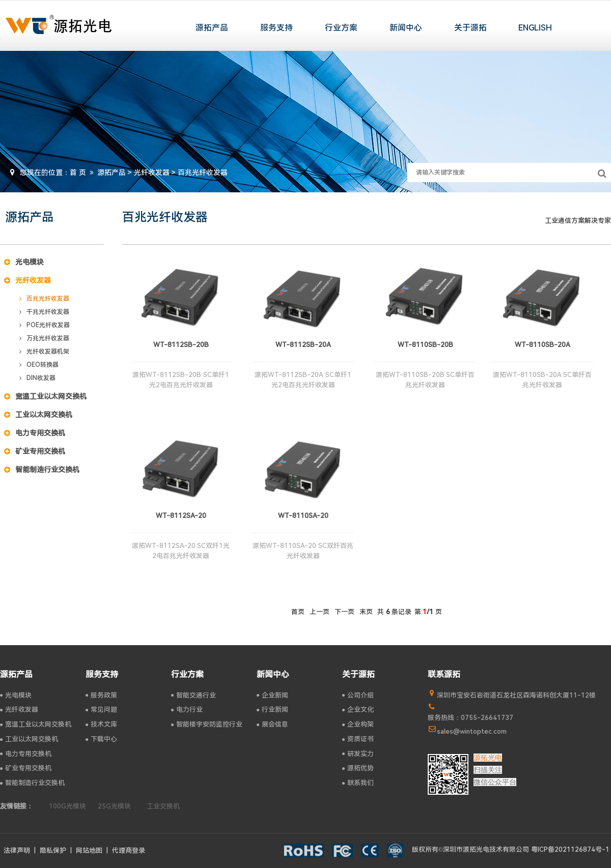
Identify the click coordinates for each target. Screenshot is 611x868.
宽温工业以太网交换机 (45, 396)
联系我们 (358, 783)
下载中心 (101, 739)
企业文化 (358, 710)
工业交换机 (163, 806)
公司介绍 (358, 695)
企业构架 (358, 724)
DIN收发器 (37, 378)
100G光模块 (67, 806)
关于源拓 (470, 28)
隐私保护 (53, 850)
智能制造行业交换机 (42, 470)
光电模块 (24, 262)
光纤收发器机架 (44, 352)
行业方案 (341, 28)
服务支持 (276, 28)
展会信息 (272, 724)
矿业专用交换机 (35, 451)
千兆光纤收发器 (44, 312)
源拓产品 (212, 28)
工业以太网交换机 (38, 415)
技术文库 (101, 724)
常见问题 (101, 710)
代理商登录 (129, 850)
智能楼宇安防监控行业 (207, 724)
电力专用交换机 (35, 433)
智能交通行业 (193, 695)
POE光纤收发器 (45, 325)
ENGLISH (535, 28)
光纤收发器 (152, 172)
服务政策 (101, 695)
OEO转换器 (39, 365)
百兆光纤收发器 (44, 299)
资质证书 (358, 739)
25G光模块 (114, 806)
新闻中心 (406, 28)
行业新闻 (272, 710)
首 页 (78, 172)
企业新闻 (272, 695)
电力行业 (187, 710)
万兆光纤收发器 (44, 338)
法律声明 (17, 850)
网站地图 (89, 850)
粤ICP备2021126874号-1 (570, 849)
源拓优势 (358, 768)
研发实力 (358, 754)
